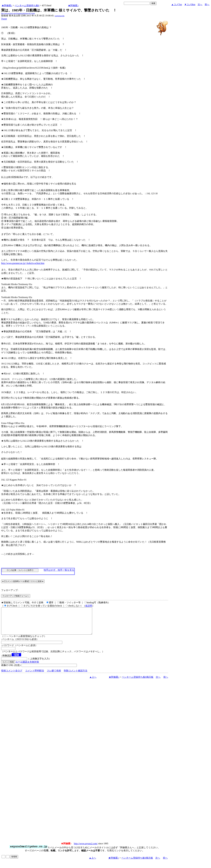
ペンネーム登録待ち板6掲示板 (138, 682)
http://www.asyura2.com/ (86, 849)
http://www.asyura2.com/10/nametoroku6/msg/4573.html (18, 13)
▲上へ (93, 682)
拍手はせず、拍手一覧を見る (59, 570)
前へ (207, 4)
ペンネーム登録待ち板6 (27, 5)
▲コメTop (177, 4)
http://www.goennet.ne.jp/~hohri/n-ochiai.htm (23, 263)
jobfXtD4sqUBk (59, 16)
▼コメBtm (190, 4)
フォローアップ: (10, 590)
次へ (200, 4)
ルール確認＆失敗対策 (27, 667)
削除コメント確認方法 (76, 676)
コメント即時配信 (35, 676)
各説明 (89, 606)
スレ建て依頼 (54, 676)
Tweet (4, 19)
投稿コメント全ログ (12, 676)
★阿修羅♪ (7, 5)
